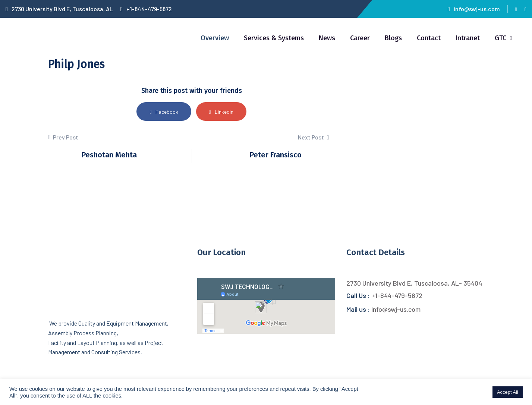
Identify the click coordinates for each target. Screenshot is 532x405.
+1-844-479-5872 (146, 9)
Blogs (393, 38)
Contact (429, 38)
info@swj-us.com (474, 9)
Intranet (468, 38)
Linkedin (221, 112)
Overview (215, 38)
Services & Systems (274, 38)
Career (360, 38)
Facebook (164, 112)
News (327, 38)
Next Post (314, 137)
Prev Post (63, 137)
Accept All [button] (508, 392)
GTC (500, 38)
